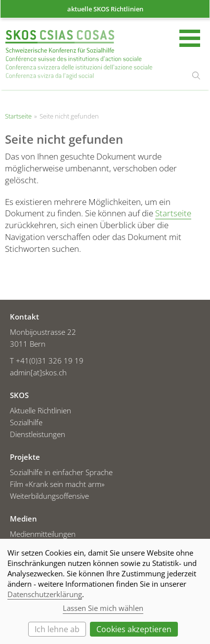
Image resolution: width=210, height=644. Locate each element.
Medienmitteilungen (43, 534)
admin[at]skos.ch (38, 372)
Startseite (79, 55)
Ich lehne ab (57, 629)
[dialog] (105, 591)
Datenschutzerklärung (45, 594)
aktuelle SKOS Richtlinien (105, 9)
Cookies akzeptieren (134, 629)
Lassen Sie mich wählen (103, 608)
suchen (196, 76)
